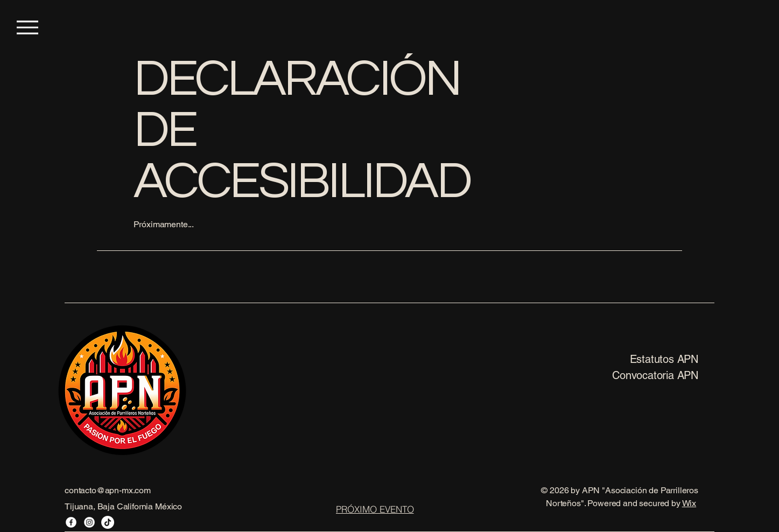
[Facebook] (71, 522)
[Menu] (27, 27)
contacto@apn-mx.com (108, 490)
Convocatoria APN (655, 375)
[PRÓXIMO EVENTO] (375, 509)
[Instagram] (89, 522)
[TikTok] (108, 522)
